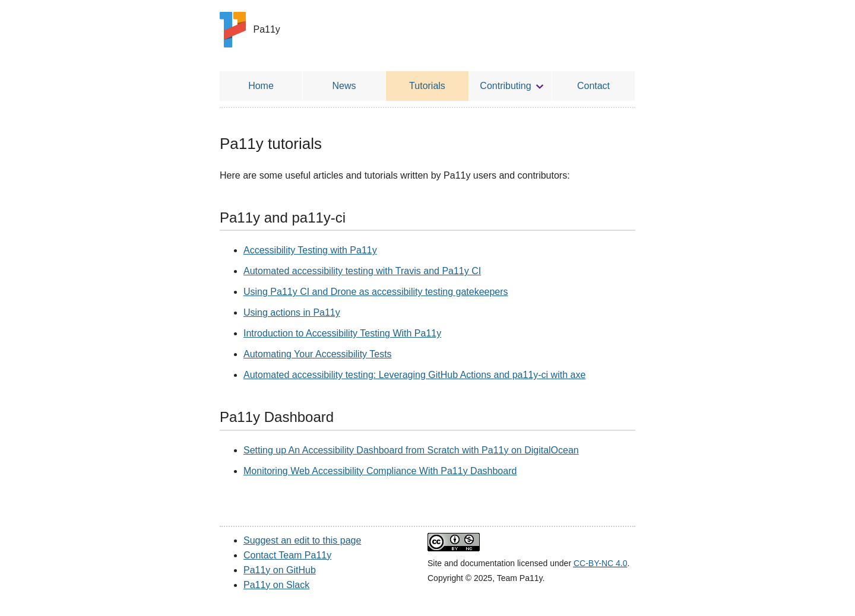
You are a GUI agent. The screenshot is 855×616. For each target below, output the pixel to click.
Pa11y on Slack (276, 585)
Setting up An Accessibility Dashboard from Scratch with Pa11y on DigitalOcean (411, 450)
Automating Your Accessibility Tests (318, 354)
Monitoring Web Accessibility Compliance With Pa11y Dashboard (380, 471)
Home (261, 86)
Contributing (505, 86)
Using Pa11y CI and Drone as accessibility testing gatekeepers (376, 292)
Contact (593, 86)
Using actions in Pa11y (292, 312)
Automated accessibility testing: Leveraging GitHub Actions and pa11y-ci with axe (414, 375)
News (344, 86)
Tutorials (427, 86)
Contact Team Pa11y (287, 555)
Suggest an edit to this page (302, 540)
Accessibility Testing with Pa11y (310, 250)
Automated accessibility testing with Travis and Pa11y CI (362, 271)
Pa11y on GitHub (280, 570)
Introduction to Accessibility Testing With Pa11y (342, 333)
